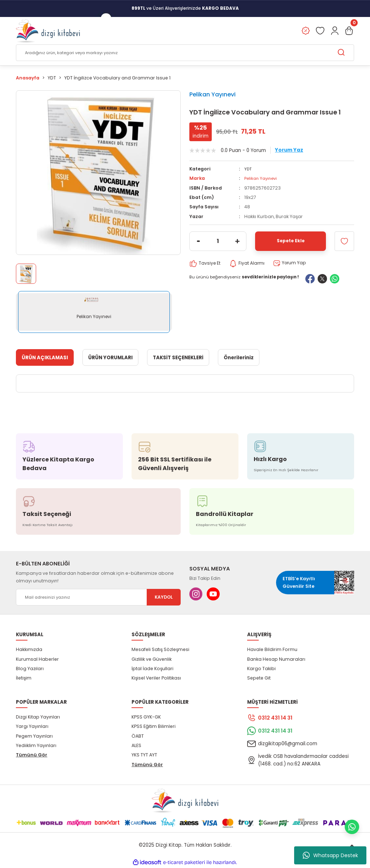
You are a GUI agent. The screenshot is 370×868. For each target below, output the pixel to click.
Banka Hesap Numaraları (276, 659)
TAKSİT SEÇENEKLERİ (178, 358)
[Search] (185, 53)
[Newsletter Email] (98, 598)
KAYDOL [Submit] (164, 597)
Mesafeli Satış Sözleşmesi (160, 650)
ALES (136, 746)
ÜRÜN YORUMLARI (110, 358)
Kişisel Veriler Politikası (156, 678)
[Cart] (349, 31)
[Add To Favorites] (344, 242)
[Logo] (48, 31)
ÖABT (138, 736)
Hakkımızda (29, 650)
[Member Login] (335, 31)
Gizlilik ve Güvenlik (152, 659)
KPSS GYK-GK (146, 717)
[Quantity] (218, 242)
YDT (248, 169)
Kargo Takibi (261, 669)
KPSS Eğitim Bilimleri (154, 727)
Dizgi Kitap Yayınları (38, 717)
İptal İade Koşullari (152, 669)
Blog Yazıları (30, 669)
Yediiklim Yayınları (36, 746)
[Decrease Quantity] (198, 242)
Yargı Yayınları (32, 727)
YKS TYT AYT (144, 755)
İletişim (24, 678)
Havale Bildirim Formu (272, 650)
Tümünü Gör (32, 755)
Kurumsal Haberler (37, 659)
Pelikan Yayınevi (212, 95)
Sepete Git (259, 678)
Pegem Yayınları (34, 736)
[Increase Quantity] (237, 242)
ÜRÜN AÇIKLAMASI (45, 358)
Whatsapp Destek (330, 855)
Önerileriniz (239, 358)
